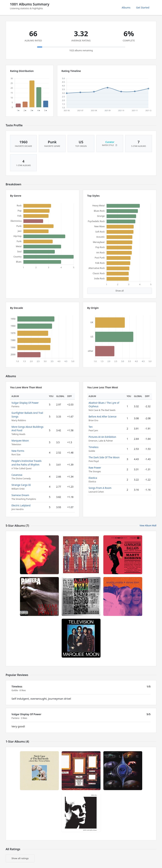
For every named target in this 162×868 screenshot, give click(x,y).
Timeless (94, 447)
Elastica (93, 478)
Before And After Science (103, 417)
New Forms (18, 451)
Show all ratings (20, 858)
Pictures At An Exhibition (102, 437)
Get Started (143, 8)
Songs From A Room (100, 488)
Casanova (17, 475)
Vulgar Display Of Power (25, 403)
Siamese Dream (20, 495)
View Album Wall (148, 526)
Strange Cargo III (21, 485)
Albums (126, 8)
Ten (91, 427)
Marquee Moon (20, 441)
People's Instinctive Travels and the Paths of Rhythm (26, 463)
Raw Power (95, 468)
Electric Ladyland (21, 505)
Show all (120, 291)
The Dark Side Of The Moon (104, 457)
